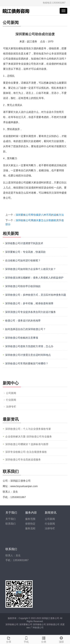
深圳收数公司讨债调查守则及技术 (24, 243)
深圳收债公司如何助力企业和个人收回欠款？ (30, 269)
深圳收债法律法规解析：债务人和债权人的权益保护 (34, 278)
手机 (26, 639)
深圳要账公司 (26, 624)
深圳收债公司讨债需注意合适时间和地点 (28, 355)
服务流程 (30, 528)
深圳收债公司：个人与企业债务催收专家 (28, 429)
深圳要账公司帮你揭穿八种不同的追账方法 (40, 215)
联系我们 (11, 524)
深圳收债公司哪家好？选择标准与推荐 (27, 444)
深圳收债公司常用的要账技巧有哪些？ (27, 363)
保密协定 (30, 524)
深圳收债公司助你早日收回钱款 (23, 286)
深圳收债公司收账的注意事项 (22, 338)
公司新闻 (11, 393)
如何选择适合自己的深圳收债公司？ (25, 329)
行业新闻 (11, 400)
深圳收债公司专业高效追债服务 (23, 460)
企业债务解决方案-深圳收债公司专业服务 (29, 437)
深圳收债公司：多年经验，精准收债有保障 (29, 303)
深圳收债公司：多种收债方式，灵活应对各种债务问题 (36, 295)
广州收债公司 (37, 628)
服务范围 (30, 519)
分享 (9, 639)
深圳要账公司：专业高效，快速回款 (25, 252)
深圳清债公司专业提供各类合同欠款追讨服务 (30, 312)
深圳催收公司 (39, 624)
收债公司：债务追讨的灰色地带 (23, 321)
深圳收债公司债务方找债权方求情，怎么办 (29, 346)
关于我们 (11, 519)
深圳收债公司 (53, 624)
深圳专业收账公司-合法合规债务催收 (26, 452)
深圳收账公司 (12, 624)
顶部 (61, 639)
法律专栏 (11, 407)
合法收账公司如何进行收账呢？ (23, 260)
